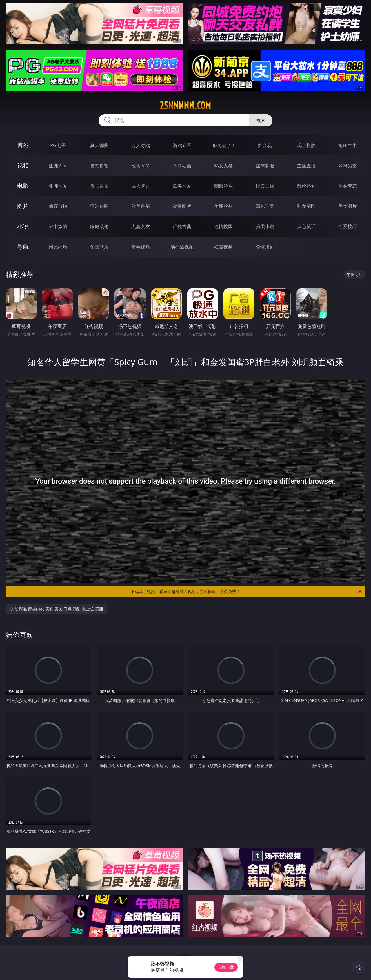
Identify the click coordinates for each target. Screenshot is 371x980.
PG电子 (58, 145)
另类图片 (348, 206)
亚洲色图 (99, 206)
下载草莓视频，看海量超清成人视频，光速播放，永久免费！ (247, 591)
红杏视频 (223, 247)
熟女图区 (306, 206)
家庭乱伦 (99, 226)
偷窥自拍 (58, 206)
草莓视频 (141, 247)
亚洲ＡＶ (58, 166)
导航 (23, 247)
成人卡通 (141, 186)
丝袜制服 (265, 166)
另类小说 (265, 226)
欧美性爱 (182, 186)
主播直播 (306, 166)
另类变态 (348, 186)
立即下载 (226, 967)
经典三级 (265, 186)
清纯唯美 (265, 206)
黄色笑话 (306, 226)
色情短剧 (265, 247)
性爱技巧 (348, 226)
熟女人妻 (223, 166)
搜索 (261, 120)
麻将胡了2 (223, 145)
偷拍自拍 (99, 186)
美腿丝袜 (223, 206)
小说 (23, 226)
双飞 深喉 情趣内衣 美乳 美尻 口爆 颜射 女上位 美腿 (56, 609)
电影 (23, 186)
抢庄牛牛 (348, 145)
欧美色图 (141, 206)
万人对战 (141, 145)
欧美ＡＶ (141, 166)
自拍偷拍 (99, 166)
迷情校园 (223, 226)
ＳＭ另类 (348, 166)
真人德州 (99, 145)
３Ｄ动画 (182, 166)
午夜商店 (99, 247)
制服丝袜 (223, 186)
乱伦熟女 (306, 186)
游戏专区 (182, 145)
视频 (23, 165)
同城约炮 (58, 247)
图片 (23, 206)
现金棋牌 (306, 145)
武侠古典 (182, 226)
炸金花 (265, 145)
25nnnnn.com (185, 106)
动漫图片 (182, 206)
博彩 (23, 145)
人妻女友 (141, 226)
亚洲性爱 (58, 186)
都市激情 (58, 226)
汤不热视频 (182, 247)
